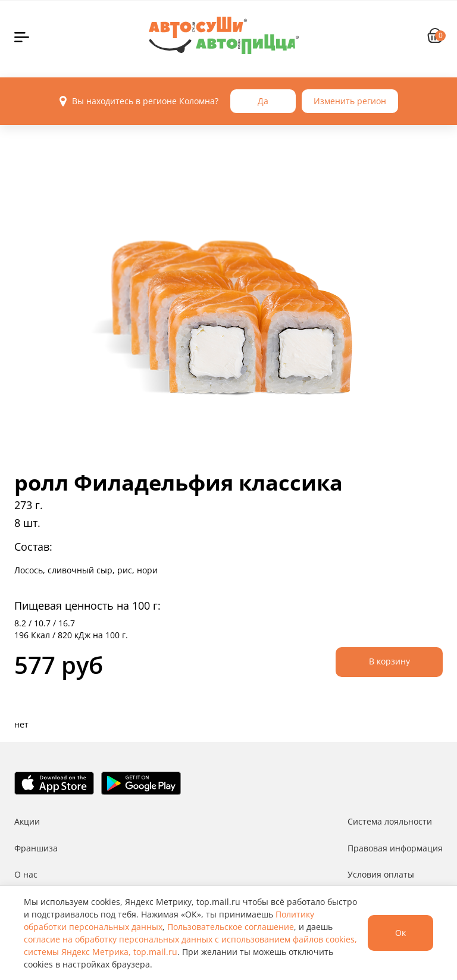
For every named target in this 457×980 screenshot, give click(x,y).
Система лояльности (390, 821)
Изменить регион (350, 101)
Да (263, 101)
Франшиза (36, 848)
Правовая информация (395, 848)
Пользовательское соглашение (231, 927)
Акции (27, 821)
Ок (400, 933)
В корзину (389, 661)
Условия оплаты (381, 874)
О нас (26, 874)
